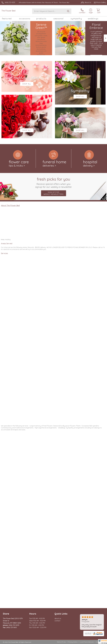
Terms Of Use (61, 642)
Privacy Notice (73, 642)
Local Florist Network (87, 642)
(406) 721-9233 (10, 2)
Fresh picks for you (53, 183)
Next (105, 38)
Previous (2, 38)
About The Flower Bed (10, 205)
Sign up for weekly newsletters (54, 193)
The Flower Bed (8, 11)
